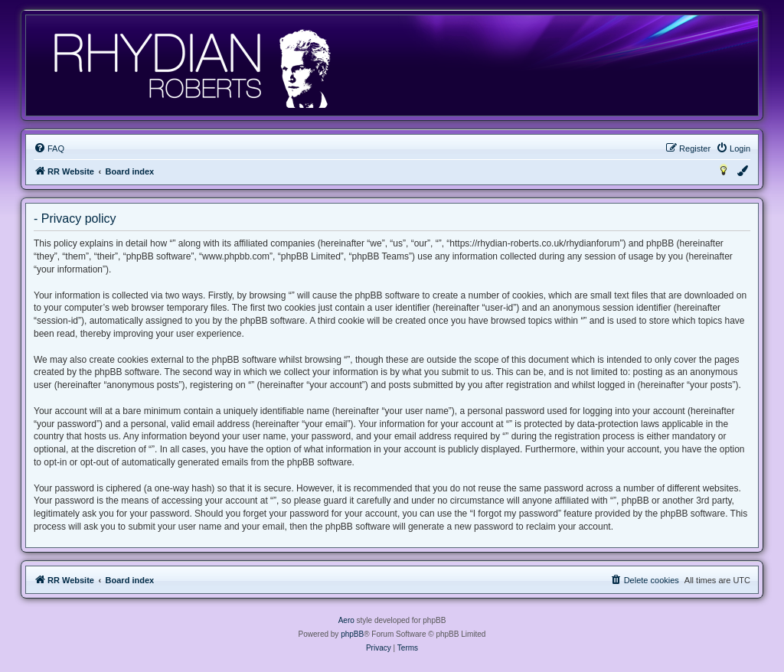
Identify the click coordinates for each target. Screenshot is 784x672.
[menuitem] (49, 148)
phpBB (352, 634)
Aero (346, 620)
